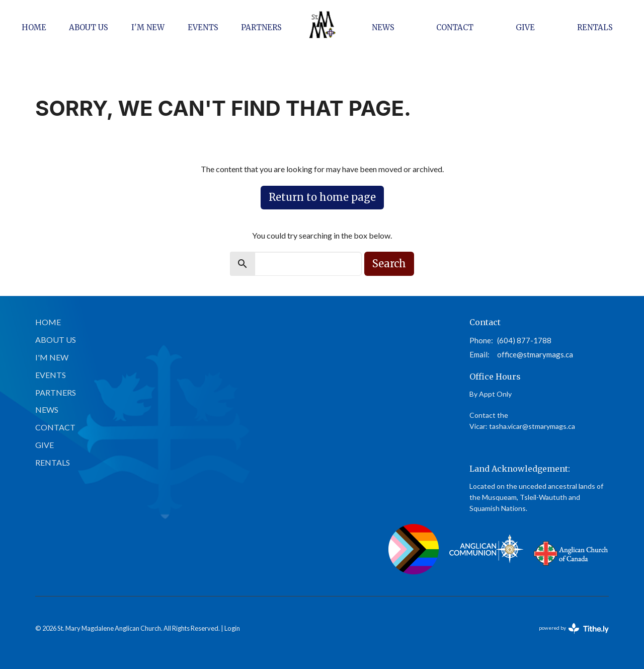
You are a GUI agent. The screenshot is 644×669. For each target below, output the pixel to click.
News (383, 27)
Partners (261, 27)
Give (525, 27)
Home (34, 27)
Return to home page (322, 197)
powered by (574, 628)
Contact (455, 27)
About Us (89, 27)
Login (232, 628)
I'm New (148, 27)
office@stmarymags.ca (535, 354)
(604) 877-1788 (524, 340)
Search (389, 264)
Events (203, 27)
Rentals (595, 27)
